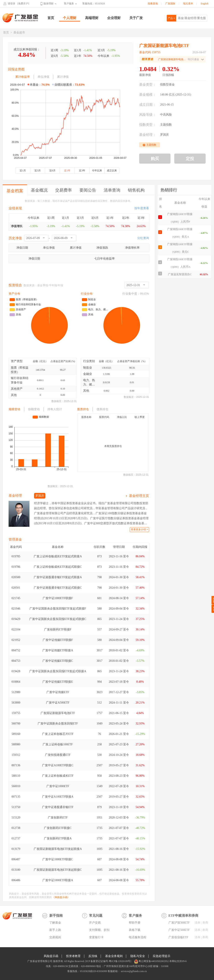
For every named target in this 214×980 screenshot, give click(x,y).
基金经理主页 (139, 496)
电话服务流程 (138, 937)
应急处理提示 (162, 956)
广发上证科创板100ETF (58, 744)
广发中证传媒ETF (58, 692)
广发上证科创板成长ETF (58, 776)
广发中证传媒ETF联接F (58, 640)
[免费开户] (23, 4)
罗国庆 (164, 135)
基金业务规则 (114, 956)
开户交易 (95, 923)
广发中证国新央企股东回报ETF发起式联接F (58, 609)
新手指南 (56, 916)
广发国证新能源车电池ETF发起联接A (58, 849)
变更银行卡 (96, 937)
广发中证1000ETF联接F (58, 598)
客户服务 (69, 4)
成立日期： (148, 105)
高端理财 (92, 18)
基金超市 (19, 32)
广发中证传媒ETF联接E (58, 682)
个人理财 (70, 18)
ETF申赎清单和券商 (183, 916)
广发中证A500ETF (58, 703)
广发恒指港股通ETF (58, 755)
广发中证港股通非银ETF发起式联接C (58, 588)
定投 (190, 159)
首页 (51, 18)
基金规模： (148, 95)
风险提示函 (51, 956)
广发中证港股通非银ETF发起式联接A (58, 577)
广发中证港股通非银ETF (58, 807)
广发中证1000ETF (58, 786)
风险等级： (148, 115)
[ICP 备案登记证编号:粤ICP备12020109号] (108, 961)
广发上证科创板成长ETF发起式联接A (58, 556)
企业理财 (114, 18)
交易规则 (55, 937)
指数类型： (148, 125)
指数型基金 (167, 85)
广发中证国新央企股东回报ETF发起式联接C (58, 619)
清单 (197, 923)
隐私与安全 (138, 956)
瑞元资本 (188, 4)
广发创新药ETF (58, 818)
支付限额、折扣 (99, 930)
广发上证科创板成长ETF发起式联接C (58, 567)
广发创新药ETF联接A (58, 838)
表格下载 (135, 930)
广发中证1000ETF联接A (58, 880)
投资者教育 (73, 956)
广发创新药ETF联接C (58, 828)
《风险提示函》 (61, 897)
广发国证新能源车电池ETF (58, 713)
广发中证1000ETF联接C (58, 859)
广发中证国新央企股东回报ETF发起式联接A (58, 671)
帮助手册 (135, 923)
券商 (205, 923)
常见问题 (96, 916)
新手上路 (55, 930)
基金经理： (148, 135)
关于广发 (136, 18)
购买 (155, 159)
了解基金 (55, 923)
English (204, 4)
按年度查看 (142, 208)
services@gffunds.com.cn (133, 971)
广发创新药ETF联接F (58, 629)
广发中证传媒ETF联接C (58, 661)
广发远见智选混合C (180, 274)
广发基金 (20, 18)
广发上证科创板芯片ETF (58, 734)
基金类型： (148, 85)
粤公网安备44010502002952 (154, 961)
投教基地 (153, 4)
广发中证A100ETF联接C (58, 765)
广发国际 (170, 4)
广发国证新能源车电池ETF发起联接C (58, 870)
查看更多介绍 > (139, 529)
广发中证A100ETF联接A (58, 797)
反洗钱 (93, 956)
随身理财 (48, 4)
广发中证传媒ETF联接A (58, 650)
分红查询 (143, 238)
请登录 (11, 4)
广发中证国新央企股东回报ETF (58, 724)
